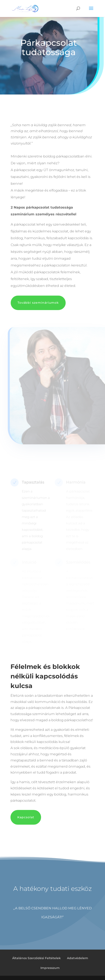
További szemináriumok (38, 303)
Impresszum (50, 968)
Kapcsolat (26, 817)
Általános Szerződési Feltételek (36, 958)
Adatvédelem (78, 958)
